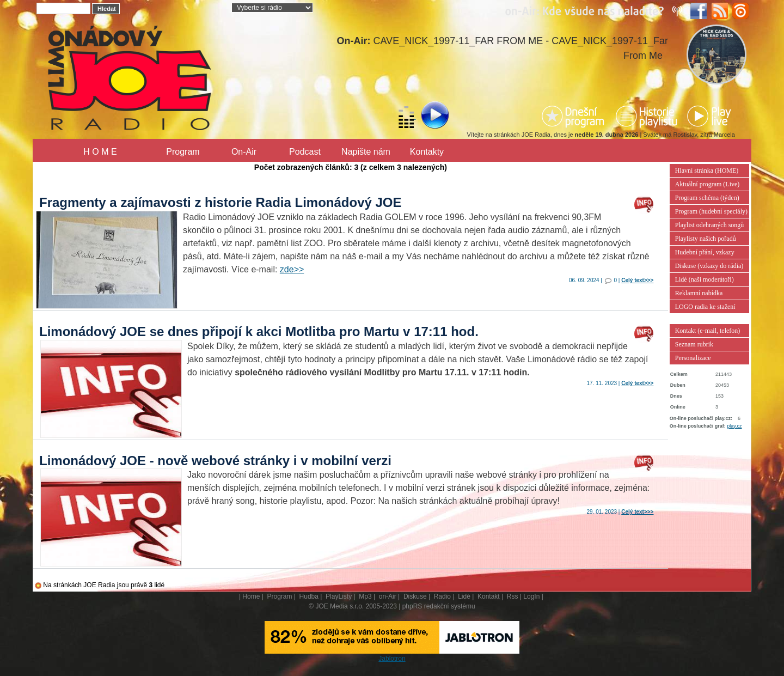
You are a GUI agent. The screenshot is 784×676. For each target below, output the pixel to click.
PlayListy (339, 596)
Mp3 (365, 596)
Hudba (309, 596)
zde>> (292, 269)
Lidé (464, 596)
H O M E (100, 152)
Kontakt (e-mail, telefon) (708, 331)
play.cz (734, 426)
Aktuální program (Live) (708, 184)
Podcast (305, 152)
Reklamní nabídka (699, 293)
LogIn (531, 596)
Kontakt (489, 596)
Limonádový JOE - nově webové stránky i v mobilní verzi (215, 461)
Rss (513, 596)
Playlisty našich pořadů (706, 239)
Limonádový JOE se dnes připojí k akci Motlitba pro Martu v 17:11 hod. (259, 331)
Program (183, 152)
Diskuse (415, 596)
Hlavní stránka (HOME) (707, 170)
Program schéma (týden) (707, 198)
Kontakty (427, 152)
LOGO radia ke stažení (705, 307)
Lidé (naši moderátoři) (705, 279)
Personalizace (693, 358)
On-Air (244, 152)
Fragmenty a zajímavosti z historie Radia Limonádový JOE (220, 202)
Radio (442, 596)
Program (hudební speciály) (711, 211)
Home (251, 596)
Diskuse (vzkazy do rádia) (709, 266)
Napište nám (366, 152)
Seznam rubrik (694, 344)
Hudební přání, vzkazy (705, 252)
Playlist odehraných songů (710, 225)
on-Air (388, 596)
